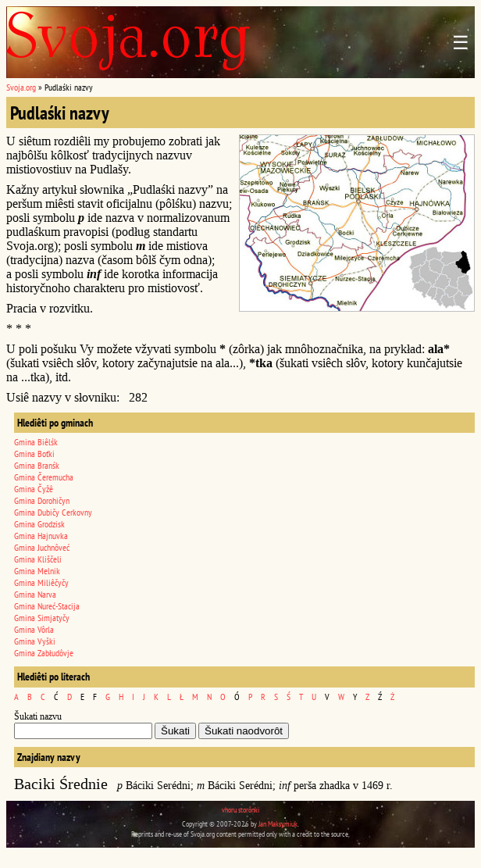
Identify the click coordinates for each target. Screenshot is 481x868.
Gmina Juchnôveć (42, 547)
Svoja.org (21, 87)
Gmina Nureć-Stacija (47, 606)
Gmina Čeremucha (44, 477)
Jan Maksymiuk (278, 824)
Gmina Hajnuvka (41, 536)
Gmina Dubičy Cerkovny (53, 512)
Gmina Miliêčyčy (41, 582)
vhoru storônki (241, 810)
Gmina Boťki (34, 454)
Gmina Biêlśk (36, 442)
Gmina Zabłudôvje (44, 653)
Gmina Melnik (37, 571)
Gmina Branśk (37, 465)
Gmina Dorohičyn (42, 500)
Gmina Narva (35, 594)
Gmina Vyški (35, 641)
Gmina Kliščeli (38, 559)
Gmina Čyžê (34, 489)
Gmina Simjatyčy (42, 618)
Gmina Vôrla (34, 629)
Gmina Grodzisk (39, 524)
